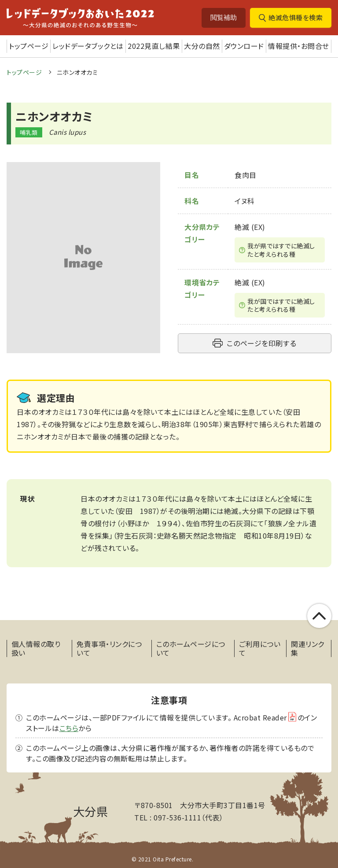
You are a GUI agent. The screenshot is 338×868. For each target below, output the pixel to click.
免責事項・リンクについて (109, 648)
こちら (69, 728)
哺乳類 (29, 132)
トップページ (29, 46)
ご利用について (260, 648)
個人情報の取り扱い (36, 648)
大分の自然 (202, 46)
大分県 (91, 811)
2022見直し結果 (154, 46)
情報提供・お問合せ (299, 46)
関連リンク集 (308, 648)
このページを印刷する (261, 343)
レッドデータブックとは (88, 46)
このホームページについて (191, 648)
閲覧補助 (224, 17)
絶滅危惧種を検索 (296, 17)
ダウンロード (244, 46)
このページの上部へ (319, 616)
